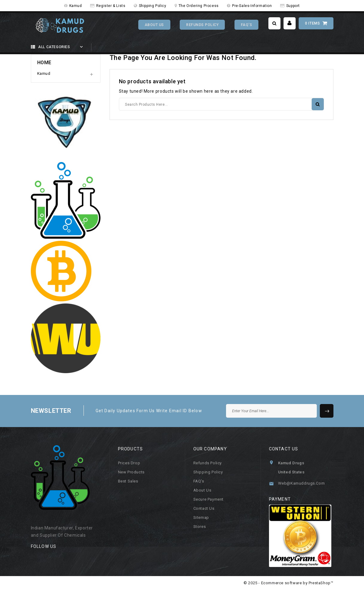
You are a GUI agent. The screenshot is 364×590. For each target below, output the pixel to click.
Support (293, 6)
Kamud (76, 6)
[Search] (221, 104)
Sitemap (201, 517)
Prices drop (129, 463)
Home (44, 63)
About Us (154, 25)
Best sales (128, 481)
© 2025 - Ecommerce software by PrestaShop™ (288, 583)
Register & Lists (111, 6)
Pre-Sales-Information (252, 6)
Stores (200, 527)
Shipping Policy (153, 6)
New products (131, 472)
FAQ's (247, 25)
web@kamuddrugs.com (302, 483)
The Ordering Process (199, 6)
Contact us (204, 508)
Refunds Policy (202, 25)
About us (202, 490)
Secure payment (208, 499)
